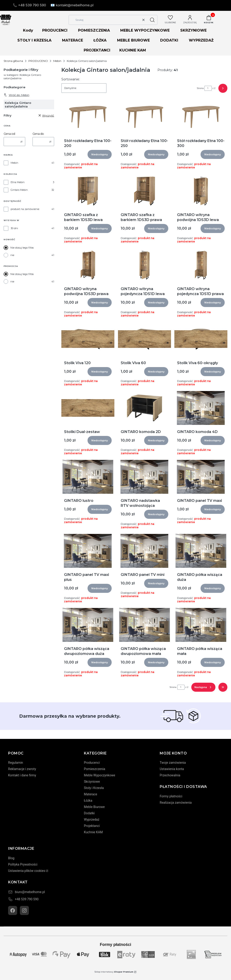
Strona (200, 88)
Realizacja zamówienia (176, 803)
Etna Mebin (18, 182)
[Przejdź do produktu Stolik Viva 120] (88, 339)
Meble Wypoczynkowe (99, 775)
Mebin (57, 61)
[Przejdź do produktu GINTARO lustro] (88, 477)
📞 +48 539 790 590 (29, 5)
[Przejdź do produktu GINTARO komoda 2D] (144, 408)
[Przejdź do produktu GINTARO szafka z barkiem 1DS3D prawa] (144, 191)
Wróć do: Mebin (16, 95)
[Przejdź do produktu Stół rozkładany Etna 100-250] (144, 117)
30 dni (14, 228)
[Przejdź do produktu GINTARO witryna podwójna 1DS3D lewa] (201, 191)
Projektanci (92, 826)
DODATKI (169, 40)
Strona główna (13, 61)
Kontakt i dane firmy (22, 775)
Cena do (38, 134)
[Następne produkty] (203, 687)
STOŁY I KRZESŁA (34, 40)
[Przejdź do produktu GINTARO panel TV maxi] (201, 477)
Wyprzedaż (92, 819)
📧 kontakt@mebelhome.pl (72, 5)
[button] (152, 20)
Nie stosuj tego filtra (22, 248)
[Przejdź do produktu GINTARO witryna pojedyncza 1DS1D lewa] (144, 265)
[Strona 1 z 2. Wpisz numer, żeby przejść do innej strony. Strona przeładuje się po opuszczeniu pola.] (208, 88)
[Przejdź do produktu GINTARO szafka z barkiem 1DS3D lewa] (88, 191)
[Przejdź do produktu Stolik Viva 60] (144, 339)
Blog (11, 858)
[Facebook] (13, 910)
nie (12, 255)
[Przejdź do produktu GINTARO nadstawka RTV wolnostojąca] (144, 477)
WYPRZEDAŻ (201, 40)
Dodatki (89, 813)
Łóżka (88, 801)
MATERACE (73, 40)
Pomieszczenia (95, 769)
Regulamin (16, 763)
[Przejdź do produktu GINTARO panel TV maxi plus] (88, 551)
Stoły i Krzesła (94, 788)
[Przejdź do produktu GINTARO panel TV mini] (144, 551)
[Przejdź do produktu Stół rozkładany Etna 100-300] (201, 117)
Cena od (9, 134)
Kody (28, 30)
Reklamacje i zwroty (22, 769)
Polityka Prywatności (23, 864)
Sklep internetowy (114, 972)
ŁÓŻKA (100, 40)
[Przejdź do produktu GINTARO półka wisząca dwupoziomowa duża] (88, 625)
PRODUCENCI (55, 30)
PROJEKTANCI (97, 50)
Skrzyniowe (92, 782)
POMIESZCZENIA (94, 30)
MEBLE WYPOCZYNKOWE (145, 30)
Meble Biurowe (94, 807)
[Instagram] (24, 910)
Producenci (92, 763)
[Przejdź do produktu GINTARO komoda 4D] (201, 408)
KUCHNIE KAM (133, 50)
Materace (91, 794)
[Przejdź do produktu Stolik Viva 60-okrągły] (201, 339)
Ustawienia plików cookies (27, 871)
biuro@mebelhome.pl (30, 892)
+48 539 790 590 (27, 899)
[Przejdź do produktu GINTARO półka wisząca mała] (201, 625)
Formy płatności (171, 796)
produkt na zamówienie (25, 209)
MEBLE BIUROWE (133, 40)
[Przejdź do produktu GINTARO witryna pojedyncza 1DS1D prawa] (201, 265)
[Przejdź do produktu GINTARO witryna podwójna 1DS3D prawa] (88, 265)
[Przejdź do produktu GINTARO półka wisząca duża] (201, 551)
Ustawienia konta (172, 769)
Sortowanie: (71, 79)
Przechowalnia (170, 775)
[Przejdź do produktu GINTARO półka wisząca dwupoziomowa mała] (144, 625)
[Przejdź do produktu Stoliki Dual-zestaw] (88, 408)
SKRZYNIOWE (193, 30)
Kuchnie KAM (93, 832)
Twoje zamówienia (173, 763)
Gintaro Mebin (19, 190)
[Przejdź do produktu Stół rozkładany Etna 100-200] (88, 117)
